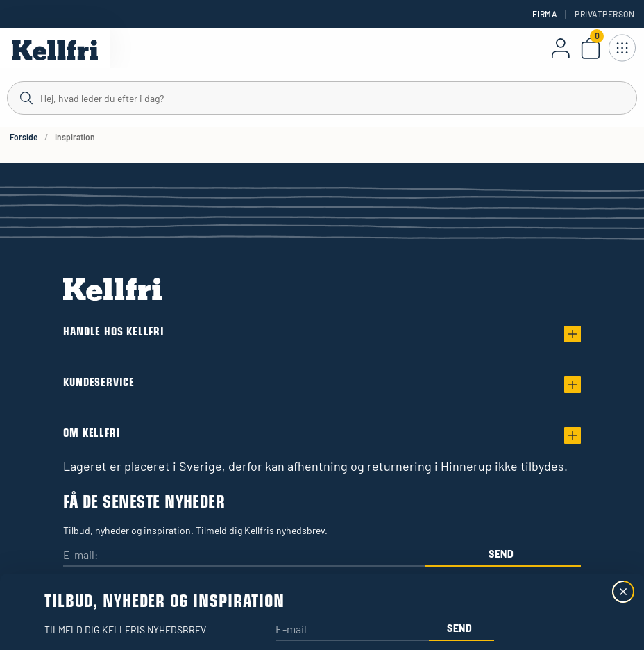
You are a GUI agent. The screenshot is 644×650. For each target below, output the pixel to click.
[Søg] (322, 97)
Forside (24, 137)
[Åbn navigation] (622, 48)
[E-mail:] (244, 556)
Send (501, 554)
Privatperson (604, 14)
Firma (545, 14)
